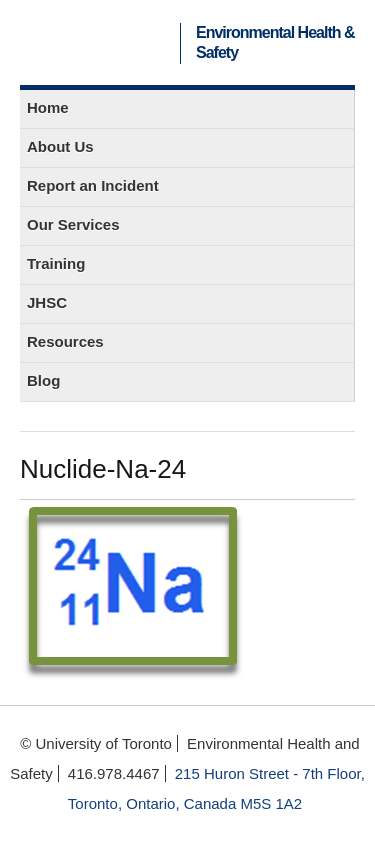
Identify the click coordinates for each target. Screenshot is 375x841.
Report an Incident (93, 185)
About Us (60, 146)
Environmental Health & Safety (275, 43)
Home (48, 107)
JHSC (47, 302)
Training (56, 263)
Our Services (73, 224)
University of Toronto (103, 42)
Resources (65, 341)
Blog (43, 380)
